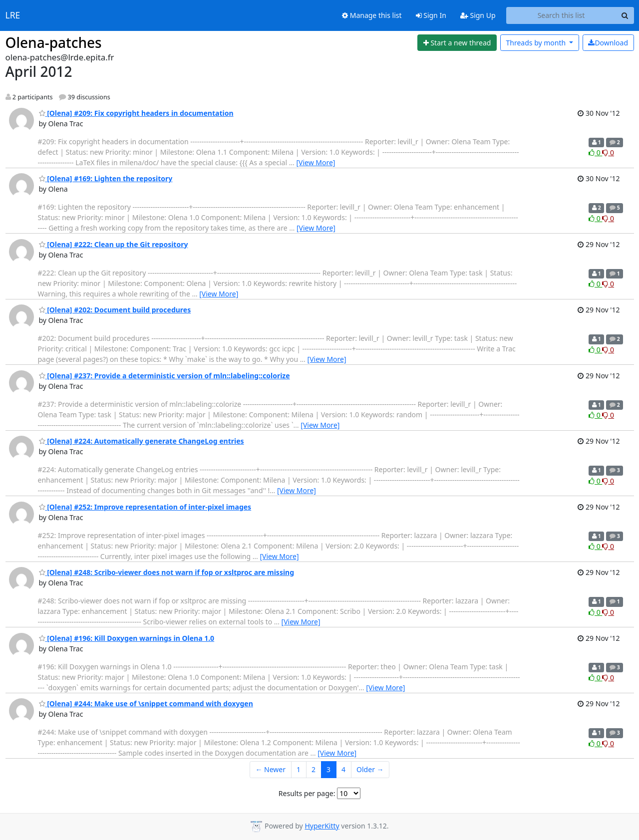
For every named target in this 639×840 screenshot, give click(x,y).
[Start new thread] (457, 43)
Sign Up (478, 15)
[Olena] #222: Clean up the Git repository (114, 244)
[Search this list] (561, 15)
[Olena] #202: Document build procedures (115, 310)
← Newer (270, 769)
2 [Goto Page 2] (314, 769)
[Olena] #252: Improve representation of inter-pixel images (145, 507)
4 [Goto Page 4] (343, 769)
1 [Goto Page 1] (299, 769)
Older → (370, 769)
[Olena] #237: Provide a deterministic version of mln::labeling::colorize (164, 376)
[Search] (625, 15)
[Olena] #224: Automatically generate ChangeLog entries (142, 441)
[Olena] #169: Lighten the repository (106, 178)
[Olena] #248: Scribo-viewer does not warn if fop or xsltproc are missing (167, 572)
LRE (13, 15)
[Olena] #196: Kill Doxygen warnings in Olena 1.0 (127, 638)
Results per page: (307, 793)
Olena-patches (54, 42)
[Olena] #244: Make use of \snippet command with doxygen (146, 703)
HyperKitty (322, 826)
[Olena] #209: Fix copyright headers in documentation (136, 113)
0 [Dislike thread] (608, 152)
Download (608, 43)
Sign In (431, 15)
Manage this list (372, 15)
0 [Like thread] (595, 152)
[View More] (316, 162)
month (536, 43)
